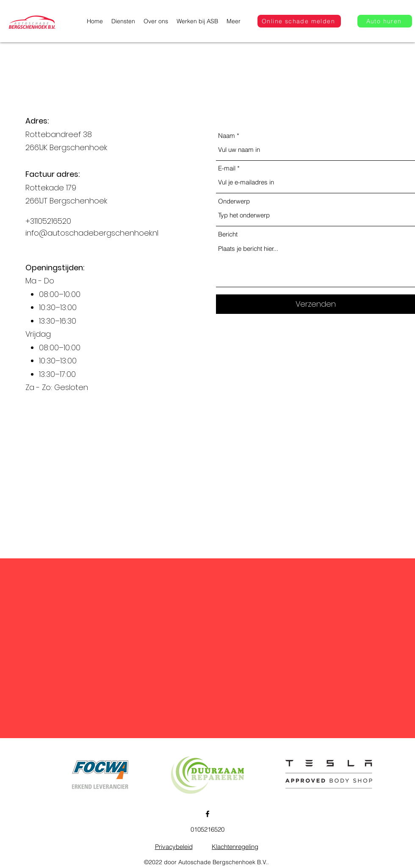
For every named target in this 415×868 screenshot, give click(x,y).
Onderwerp (234, 201)
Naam (227, 136)
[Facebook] (207, 814)
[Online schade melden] (299, 21)
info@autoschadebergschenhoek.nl (92, 233)
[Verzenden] (315, 304)
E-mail (227, 168)
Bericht (228, 234)
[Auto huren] (385, 21)
